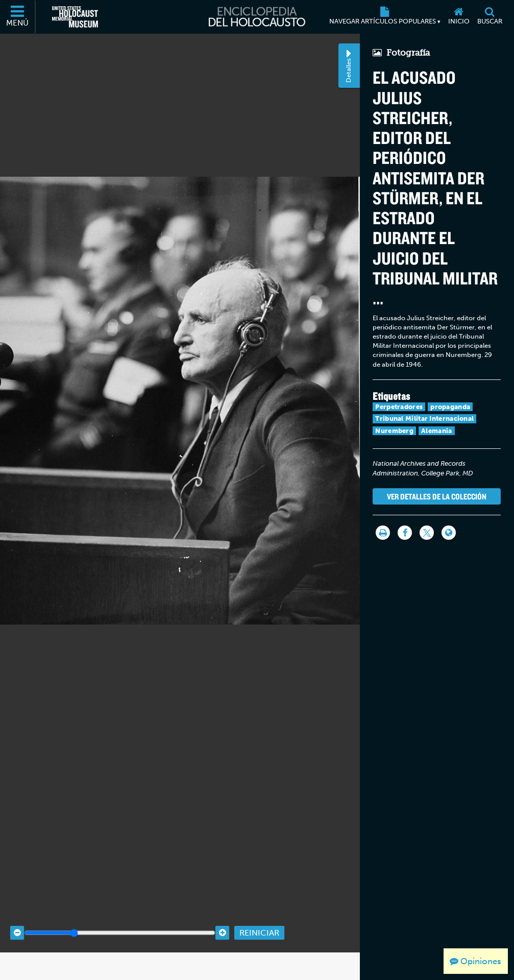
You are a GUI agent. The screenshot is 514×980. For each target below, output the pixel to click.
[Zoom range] (120, 914)
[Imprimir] (383, 533)
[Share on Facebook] (405, 533)
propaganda (450, 407)
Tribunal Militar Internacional (424, 419)
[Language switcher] (449, 533)
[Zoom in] (222, 914)
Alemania (436, 431)
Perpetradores (399, 407)
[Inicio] (459, 17)
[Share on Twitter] (427, 533)
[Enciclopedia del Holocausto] (257, 17)
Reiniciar (259, 914)
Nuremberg (394, 431)
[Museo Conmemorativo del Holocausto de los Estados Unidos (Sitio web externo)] (75, 17)
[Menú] (18, 17)
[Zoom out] (17, 914)
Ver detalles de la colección (437, 496)
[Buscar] (489, 17)
